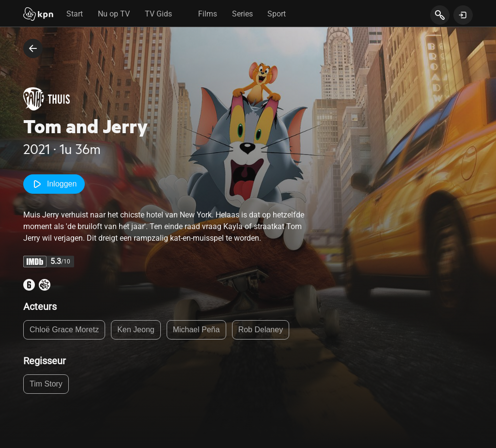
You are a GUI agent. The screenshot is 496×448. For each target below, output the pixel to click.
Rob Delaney (261, 330)
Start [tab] (75, 14)
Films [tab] (208, 14)
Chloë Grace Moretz (64, 330)
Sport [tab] (277, 14)
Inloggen (54, 184)
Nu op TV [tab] (114, 14)
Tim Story (46, 384)
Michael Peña (196, 330)
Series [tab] (242, 14)
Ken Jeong (136, 330)
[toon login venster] (463, 15)
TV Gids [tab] (158, 14)
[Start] (38, 15)
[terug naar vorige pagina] (33, 48)
